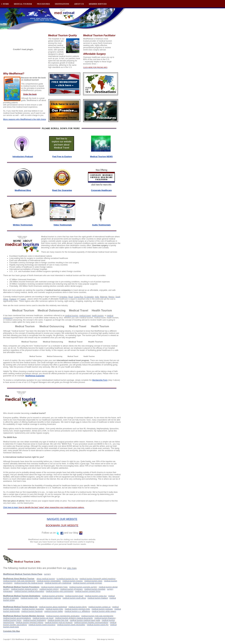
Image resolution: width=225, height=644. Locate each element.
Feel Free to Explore (62, 157)
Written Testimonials (23, 225)
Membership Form (100, 380)
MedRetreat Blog (23, 190)
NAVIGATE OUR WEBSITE (62, 519)
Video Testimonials (63, 225)
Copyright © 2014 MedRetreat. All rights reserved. (20, 639)
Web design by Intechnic (105, 639)
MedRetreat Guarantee (35, 376)
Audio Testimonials (101, 225)
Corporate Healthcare (101, 190)
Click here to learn (44, 507)
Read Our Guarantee (62, 190)
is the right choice (25, 119)
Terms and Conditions (64, 639)
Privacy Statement (79, 639)
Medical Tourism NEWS (101, 157)
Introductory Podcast (23, 157)
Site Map (52, 639)
